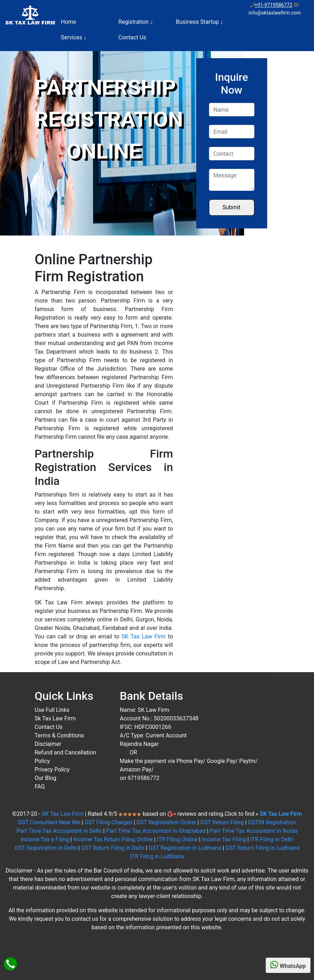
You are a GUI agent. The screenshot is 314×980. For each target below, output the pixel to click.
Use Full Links (52, 710)
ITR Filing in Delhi (272, 839)
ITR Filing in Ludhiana (157, 856)
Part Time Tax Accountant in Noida (254, 831)
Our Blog (46, 778)
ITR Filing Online (177, 839)
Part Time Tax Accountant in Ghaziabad (156, 831)
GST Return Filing (222, 822)
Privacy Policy (52, 769)
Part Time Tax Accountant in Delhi (59, 831)
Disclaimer (48, 744)
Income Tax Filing (224, 839)
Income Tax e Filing (45, 839)
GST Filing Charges (108, 822)
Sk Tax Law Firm (55, 718)
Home (69, 22)
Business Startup (200, 22)
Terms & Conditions (60, 735)
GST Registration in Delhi (46, 848)
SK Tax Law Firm (144, 636)
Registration (136, 22)
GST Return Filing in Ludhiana (263, 848)
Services (74, 37)
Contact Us (133, 37)
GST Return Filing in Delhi (113, 848)
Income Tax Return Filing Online (113, 839)
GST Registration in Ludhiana (185, 848)
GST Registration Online (166, 822)
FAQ (40, 787)
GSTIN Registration (272, 822)
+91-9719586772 (274, 5)
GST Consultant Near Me (49, 822)
